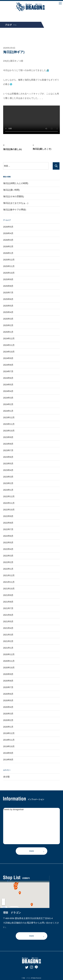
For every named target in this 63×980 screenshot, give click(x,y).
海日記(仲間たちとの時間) (16, 183)
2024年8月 (8, 365)
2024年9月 (8, 358)
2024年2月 (8, 404)
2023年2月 (8, 483)
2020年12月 (9, 654)
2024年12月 (9, 339)
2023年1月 (8, 490)
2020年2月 (8, 720)
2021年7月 (8, 608)
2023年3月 (8, 477)
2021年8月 (8, 602)
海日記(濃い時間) (11, 190)
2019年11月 (9, 740)
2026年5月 (8, 227)
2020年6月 (8, 694)
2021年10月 (9, 589)
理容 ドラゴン (27, 978)
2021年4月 (8, 628)
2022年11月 (9, 503)
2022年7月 (8, 529)
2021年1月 (8, 648)
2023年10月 (9, 431)
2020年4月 (8, 707)
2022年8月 (8, 523)
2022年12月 (9, 496)
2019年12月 (9, 733)
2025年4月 (8, 312)
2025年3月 (8, 319)
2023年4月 (8, 470)
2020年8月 (8, 681)
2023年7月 (8, 450)
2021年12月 (9, 575)
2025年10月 (9, 273)
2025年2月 (8, 325)
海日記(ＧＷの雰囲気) (14, 196)
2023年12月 (9, 417)
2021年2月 (8, 641)
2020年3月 (8, 714)
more (31, 851)
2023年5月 (8, 464)
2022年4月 (8, 549)
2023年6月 (8, 457)
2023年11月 (9, 424)
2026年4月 (8, 233)
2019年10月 (9, 746)
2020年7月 (8, 687)
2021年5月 (8, 622)
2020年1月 (8, 727)
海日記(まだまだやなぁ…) (16, 203)
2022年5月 (8, 543)
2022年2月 (8, 562)
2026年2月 (8, 247)
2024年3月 (8, 398)
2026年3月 (8, 240)
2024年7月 (8, 371)
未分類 (6, 777)
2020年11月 (9, 661)
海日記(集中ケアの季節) (15, 210)
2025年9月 (8, 279)
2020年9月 (8, 674)
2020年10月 (9, 668)
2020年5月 (8, 700)
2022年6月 (8, 536)
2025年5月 (8, 306)
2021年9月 (8, 595)
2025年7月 (8, 293)
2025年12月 (9, 260)
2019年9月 (8, 753)
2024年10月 (9, 352)
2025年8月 (8, 286)
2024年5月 (8, 385)
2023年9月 (8, 437)
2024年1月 (8, 411)
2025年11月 (9, 266)
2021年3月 (8, 635)
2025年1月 (8, 332)
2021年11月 (9, 582)
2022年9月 (8, 516)
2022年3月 (8, 556)
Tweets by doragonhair (13, 809)
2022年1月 (8, 569)
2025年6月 (8, 299)
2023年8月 (8, 444)
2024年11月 (9, 345)
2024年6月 (8, 378)
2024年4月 (8, 391)
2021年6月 (8, 615)
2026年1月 (8, 253)
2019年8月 (8, 760)
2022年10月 (9, 510)
